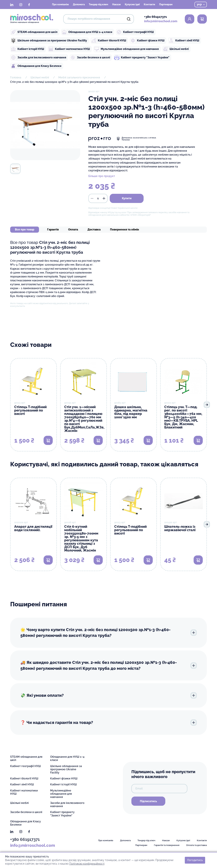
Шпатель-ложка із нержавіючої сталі (180, 528)
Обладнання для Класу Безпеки (36, 66)
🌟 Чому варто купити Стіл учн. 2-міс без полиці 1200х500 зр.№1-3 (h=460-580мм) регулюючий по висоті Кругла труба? (108, 633)
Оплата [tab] (73, 230)
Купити (127, 198)
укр (201, 4)
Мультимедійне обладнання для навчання (126, 49)
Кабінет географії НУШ (135, 32)
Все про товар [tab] (25, 230)
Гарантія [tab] (53, 230)
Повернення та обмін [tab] (125, 230)
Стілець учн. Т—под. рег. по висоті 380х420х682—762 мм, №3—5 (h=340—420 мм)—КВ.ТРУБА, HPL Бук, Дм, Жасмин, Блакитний (183, 417)
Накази (116, 4)
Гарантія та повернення (167, 845)
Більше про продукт (102, 176)
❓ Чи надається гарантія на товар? (108, 723)
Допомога (79, 4)
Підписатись (148, 801)
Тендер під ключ (98, 4)
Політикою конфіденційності (87, 864)
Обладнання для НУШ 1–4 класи (87, 32)
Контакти (149, 4)
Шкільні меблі (176, 49)
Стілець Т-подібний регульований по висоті (30, 410)
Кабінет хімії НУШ (184, 41)
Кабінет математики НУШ (69, 49)
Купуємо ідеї (132, 4)
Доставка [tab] (94, 230)
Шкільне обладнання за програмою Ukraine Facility (49, 41)
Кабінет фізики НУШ (147, 41)
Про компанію (60, 4)
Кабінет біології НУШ (109, 41)
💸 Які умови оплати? (108, 695)
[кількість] (98, 198)
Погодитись (195, 860)
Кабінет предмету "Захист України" (142, 58)
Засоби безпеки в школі (90, 58)
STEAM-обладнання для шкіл (34, 32)
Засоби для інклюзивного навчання (38, 58)
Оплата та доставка (196, 845)
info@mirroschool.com (161, 21)
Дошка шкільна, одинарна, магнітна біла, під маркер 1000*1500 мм (131, 412)
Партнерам (166, 4)
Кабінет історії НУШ (27, 49)
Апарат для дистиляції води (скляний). (33, 528)
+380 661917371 (155, 17)
